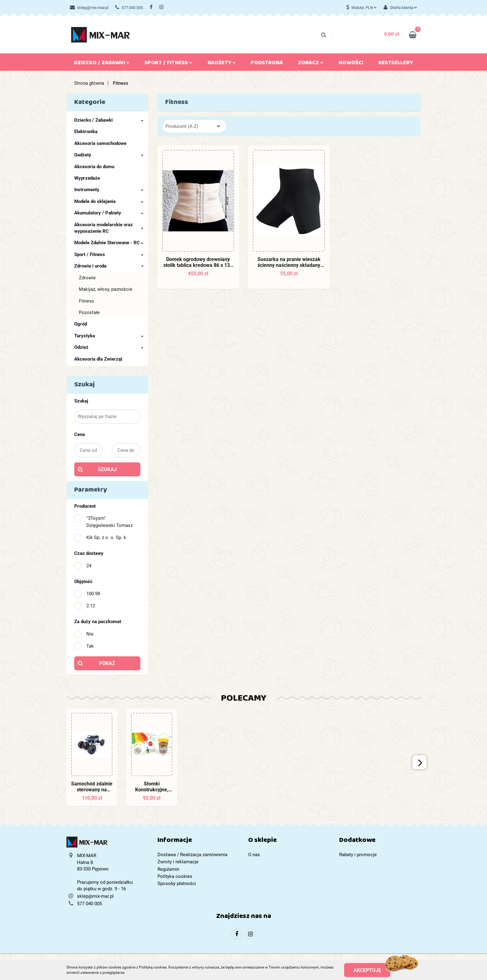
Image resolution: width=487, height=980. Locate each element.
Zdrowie (87, 278)
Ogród (81, 324)
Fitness (86, 301)
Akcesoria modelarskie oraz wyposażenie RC (109, 228)
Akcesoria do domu (94, 167)
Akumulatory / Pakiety (109, 213)
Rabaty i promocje (358, 855)
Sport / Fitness (168, 64)
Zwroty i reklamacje (178, 862)
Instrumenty (109, 190)
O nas (254, 855)
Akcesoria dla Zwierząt (98, 359)
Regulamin (168, 869)
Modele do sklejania (109, 201)
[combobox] (194, 126)
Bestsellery (396, 64)
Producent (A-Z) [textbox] (182, 126)
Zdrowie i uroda (109, 266)
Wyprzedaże (87, 178)
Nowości (351, 64)
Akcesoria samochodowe (100, 143)
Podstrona (267, 64)
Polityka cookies (175, 876)
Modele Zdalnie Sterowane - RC (109, 243)
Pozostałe (89, 312)
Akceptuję (367, 970)
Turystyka (109, 336)
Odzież (109, 347)
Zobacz (311, 64)
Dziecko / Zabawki (102, 64)
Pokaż (107, 663)
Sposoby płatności (177, 883)
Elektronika (86, 132)
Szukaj (107, 469)
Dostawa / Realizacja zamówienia (192, 855)
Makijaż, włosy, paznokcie (106, 289)
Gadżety (222, 64)
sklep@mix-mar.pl (89, 8)
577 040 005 (129, 8)
